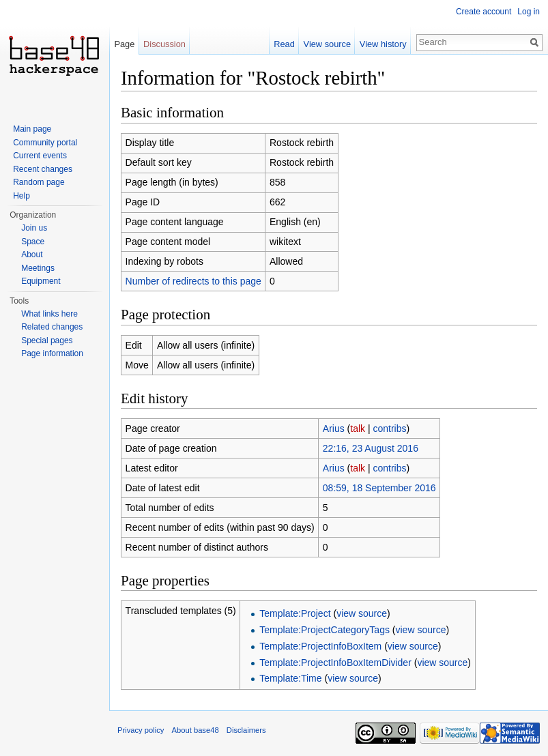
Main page (32, 129)
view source (362, 613)
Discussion (164, 44)
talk (358, 428)
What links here (49, 314)
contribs (390, 428)
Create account (484, 12)
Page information (52, 353)
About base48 (196, 730)
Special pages (47, 340)
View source (327, 44)
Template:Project (295, 613)
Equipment (41, 281)
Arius (334, 428)
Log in (529, 12)
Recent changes (43, 169)
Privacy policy (141, 730)
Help (21, 196)
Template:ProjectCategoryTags (325, 630)
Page (124, 44)
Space (33, 242)
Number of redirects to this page (193, 281)
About (32, 255)
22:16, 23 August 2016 (371, 448)
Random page (39, 182)
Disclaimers (246, 730)
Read (284, 44)
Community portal (45, 143)
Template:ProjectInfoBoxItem (320, 646)
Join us (34, 228)
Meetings (38, 268)
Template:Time (290, 678)
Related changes (52, 327)
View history (383, 44)
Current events (40, 156)
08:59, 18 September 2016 (379, 488)
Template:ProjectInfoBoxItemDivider (335, 663)
